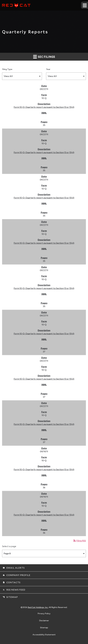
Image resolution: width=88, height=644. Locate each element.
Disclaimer (44, 621)
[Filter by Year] (66, 76)
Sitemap (10, 597)
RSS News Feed (14, 590)
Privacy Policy (44, 614)
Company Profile (17, 575)
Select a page (9, 546)
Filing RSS (79, 541)
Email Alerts (14, 568)
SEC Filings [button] (44, 57)
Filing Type (7, 69)
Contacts (12, 582)
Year (48, 69)
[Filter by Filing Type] (22, 76)
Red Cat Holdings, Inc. (38, 607)
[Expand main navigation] (85, 5)
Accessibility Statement (44, 635)
